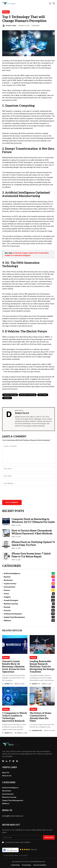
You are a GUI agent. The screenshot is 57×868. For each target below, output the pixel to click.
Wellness (29, 620)
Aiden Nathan (37, 731)
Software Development (29, 614)
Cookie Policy (15, 865)
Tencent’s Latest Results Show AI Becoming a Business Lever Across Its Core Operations (14, 667)
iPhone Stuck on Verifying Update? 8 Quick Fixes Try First (33, 544)
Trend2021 (7, 398)
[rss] (17, 761)
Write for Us (7, 776)
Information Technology (28, 395)
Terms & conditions (40, 865)
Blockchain (29, 580)
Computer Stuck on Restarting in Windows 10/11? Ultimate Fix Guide (33, 521)
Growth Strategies (29, 600)
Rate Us (34, 850)
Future (6, 12)
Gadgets (29, 597)
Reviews (29, 607)
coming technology (10, 395)
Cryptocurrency (29, 583)
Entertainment (29, 587)
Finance (29, 590)
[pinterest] (10, 761)
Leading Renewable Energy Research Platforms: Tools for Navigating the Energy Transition (42, 667)
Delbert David (11, 26)
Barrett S (9, 684)
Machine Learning (29, 604)
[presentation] (18, 493)
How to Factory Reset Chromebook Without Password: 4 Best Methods (32, 532)
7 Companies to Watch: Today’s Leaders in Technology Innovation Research (15, 717)
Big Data (29, 577)
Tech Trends (43, 395)
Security (29, 610)
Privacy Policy (26, 865)
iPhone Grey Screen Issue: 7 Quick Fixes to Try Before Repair (31, 555)
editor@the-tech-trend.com (13, 816)
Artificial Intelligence (29, 573)
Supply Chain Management (29, 617)
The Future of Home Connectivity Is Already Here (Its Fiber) (40, 717)
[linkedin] (7, 761)
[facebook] (3, 761)
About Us (6, 773)
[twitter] (13, 761)
